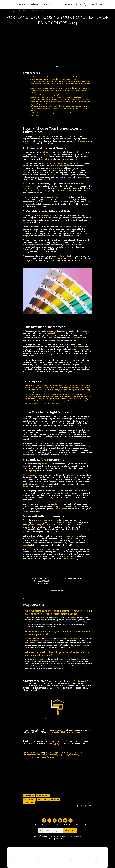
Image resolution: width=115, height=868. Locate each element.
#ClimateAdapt (30, 799)
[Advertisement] (57, 49)
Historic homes (87, 81)
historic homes (87, 392)
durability (46, 159)
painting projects (55, 743)
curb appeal (81, 141)
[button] (81, 4)
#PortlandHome (43, 796)
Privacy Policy (61, 839)
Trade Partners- (48, 757)
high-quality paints (31, 191)
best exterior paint (42, 136)
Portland (68, 558)
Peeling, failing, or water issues (54, 860)
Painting (77, 681)
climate (46, 152)
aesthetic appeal (78, 347)
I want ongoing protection (84, 860)
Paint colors (28, 475)
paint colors (51, 81)
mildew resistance (62, 166)
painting (85, 399)
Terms (51, 839)
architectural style (66, 81)
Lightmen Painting (34, 525)
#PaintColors (54, 799)
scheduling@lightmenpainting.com (66, 732)
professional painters (58, 106)
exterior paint (79, 152)
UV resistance (66, 191)
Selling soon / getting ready (23, 860)
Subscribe (70, 831)
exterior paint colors (49, 333)
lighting (38, 102)
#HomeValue (29, 803)
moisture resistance (53, 164)
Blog (13, 11)
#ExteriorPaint (29, 796)
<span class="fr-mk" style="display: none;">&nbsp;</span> (58, 578)
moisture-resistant (39, 622)
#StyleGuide (42, 799)
